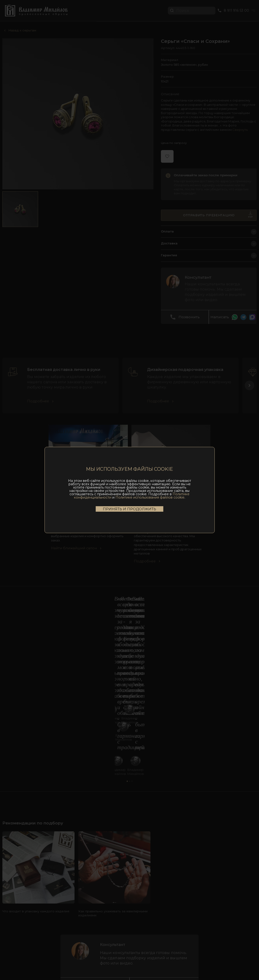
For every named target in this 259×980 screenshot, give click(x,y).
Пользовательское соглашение (82, 964)
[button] (249, 404)
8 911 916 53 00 (129, 897)
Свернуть (240, 131)
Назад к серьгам (22, 30)
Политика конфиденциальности (132, 964)
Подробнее (39, 420)
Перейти (243, 15)
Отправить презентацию (218, 218)
